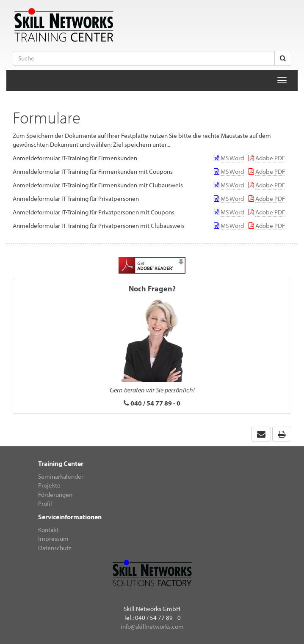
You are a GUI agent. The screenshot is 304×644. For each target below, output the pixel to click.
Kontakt (48, 530)
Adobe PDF (270, 158)
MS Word (232, 158)
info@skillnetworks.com (152, 626)
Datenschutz (55, 548)
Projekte (49, 485)
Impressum (53, 538)
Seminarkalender (61, 476)
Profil (45, 503)
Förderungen (55, 495)
